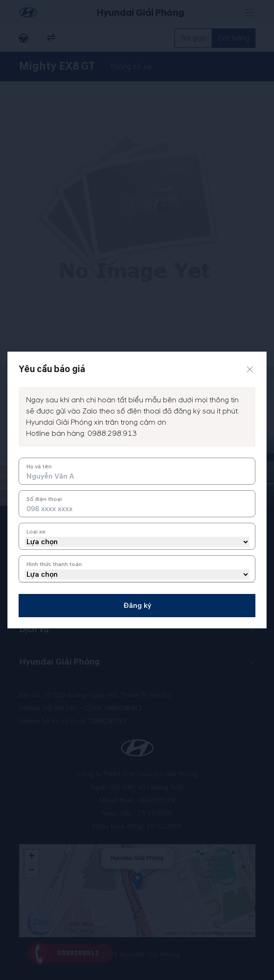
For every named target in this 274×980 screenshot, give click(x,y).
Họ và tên (39, 467)
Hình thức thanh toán (54, 564)
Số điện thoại (44, 499)
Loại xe (36, 532)
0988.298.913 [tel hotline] (112, 433)
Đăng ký (137, 606)
